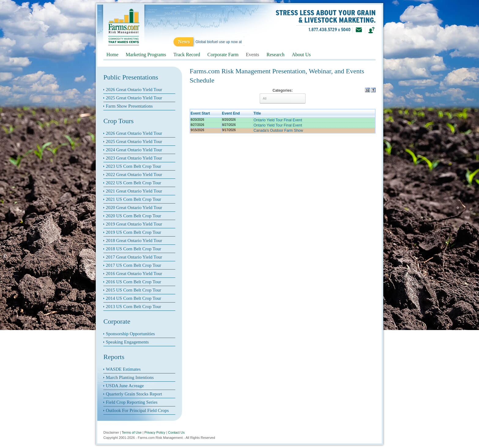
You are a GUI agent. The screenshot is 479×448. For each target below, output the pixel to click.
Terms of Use (132, 432)
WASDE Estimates (123, 369)
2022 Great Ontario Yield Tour (134, 174)
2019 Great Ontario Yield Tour (134, 224)
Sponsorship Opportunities (130, 334)
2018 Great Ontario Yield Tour (134, 241)
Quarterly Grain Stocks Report (134, 394)
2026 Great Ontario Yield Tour (134, 90)
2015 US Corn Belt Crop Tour (134, 290)
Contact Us (176, 432)
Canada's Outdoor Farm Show (278, 130)
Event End (231, 113)
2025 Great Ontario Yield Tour (134, 98)
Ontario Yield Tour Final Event (278, 120)
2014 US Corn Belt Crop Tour (134, 298)
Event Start (200, 113)
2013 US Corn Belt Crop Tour (134, 307)
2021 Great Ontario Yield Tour (134, 191)
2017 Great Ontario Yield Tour (134, 257)
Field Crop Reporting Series (132, 402)
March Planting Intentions (130, 377)
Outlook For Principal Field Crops (137, 410)
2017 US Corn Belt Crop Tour (134, 265)
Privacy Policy (155, 432)
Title (257, 113)
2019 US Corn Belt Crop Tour (134, 232)
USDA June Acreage (125, 386)
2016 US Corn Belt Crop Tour (134, 282)
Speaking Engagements (127, 342)
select (299, 98)
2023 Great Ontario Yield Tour (134, 158)
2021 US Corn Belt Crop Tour (134, 199)
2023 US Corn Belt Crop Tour (134, 166)
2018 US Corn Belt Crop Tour (134, 249)
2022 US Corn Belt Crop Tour (134, 183)
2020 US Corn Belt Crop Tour (134, 216)
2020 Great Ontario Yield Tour (134, 207)
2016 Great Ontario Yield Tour (134, 274)
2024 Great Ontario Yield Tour (134, 150)
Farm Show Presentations (129, 106)
